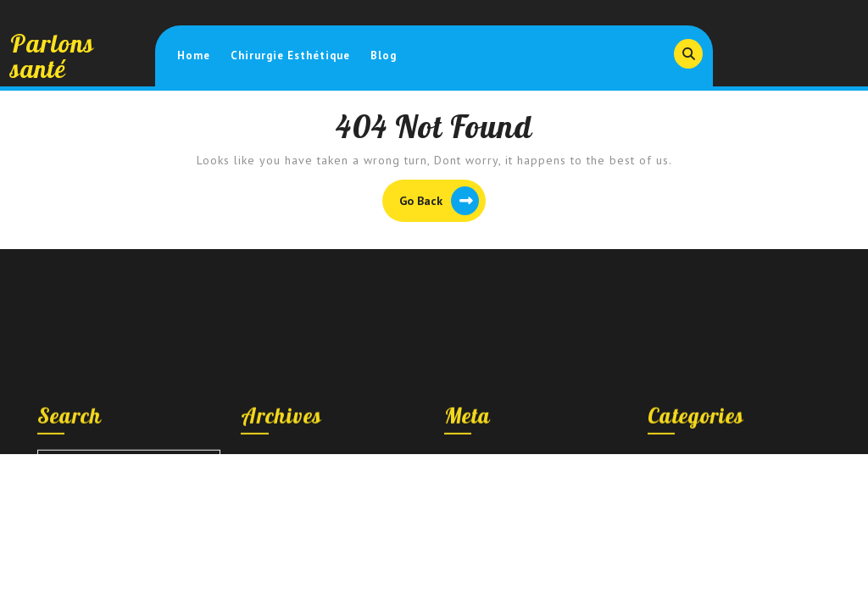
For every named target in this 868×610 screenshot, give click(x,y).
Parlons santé (52, 56)
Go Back (442, 202)
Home (194, 55)
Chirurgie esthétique (290, 55)
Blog (384, 55)
